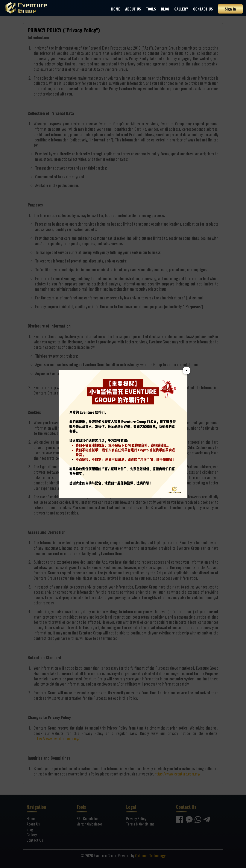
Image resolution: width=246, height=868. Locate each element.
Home (116, 9)
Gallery (181, 9)
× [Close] (187, 370)
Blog (165, 9)
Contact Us (203, 9)
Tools (151, 9)
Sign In (230, 9)
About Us (133, 9)
